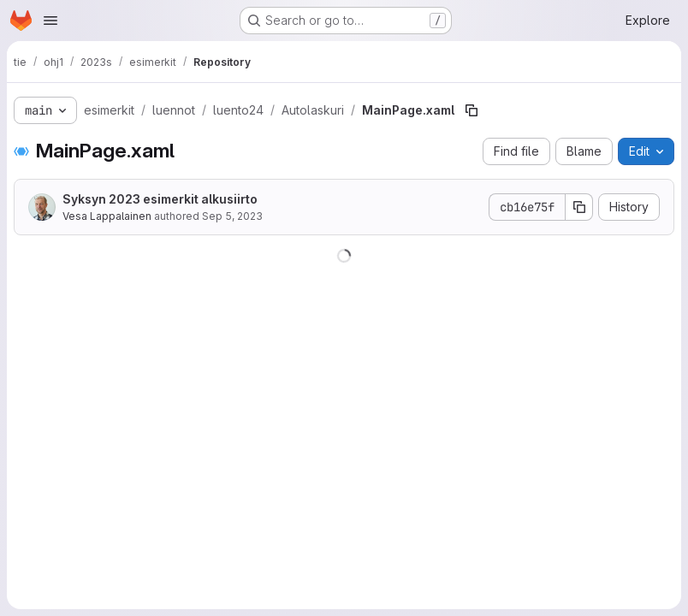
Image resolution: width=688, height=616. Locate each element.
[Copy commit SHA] (579, 207)
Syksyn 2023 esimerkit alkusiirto (160, 199)
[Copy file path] (472, 110)
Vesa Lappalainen (107, 216)
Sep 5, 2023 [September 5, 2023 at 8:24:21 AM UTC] (232, 216)
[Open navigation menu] (50, 21)
